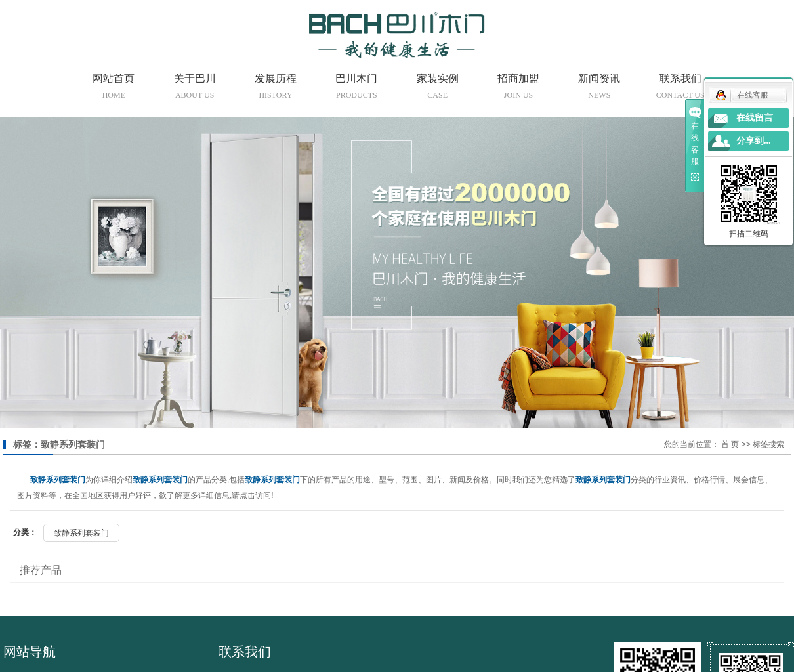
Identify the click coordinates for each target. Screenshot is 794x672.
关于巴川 (195, 89)
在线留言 (755, 118)
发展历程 (276, 89)
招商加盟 (518, 89)
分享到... (754, 141)
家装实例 (438, 89)
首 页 (730, 444)
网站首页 (114, 89)
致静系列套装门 (81, 533)
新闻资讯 (599, 89)
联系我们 (680, 89)
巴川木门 (356, 89)
